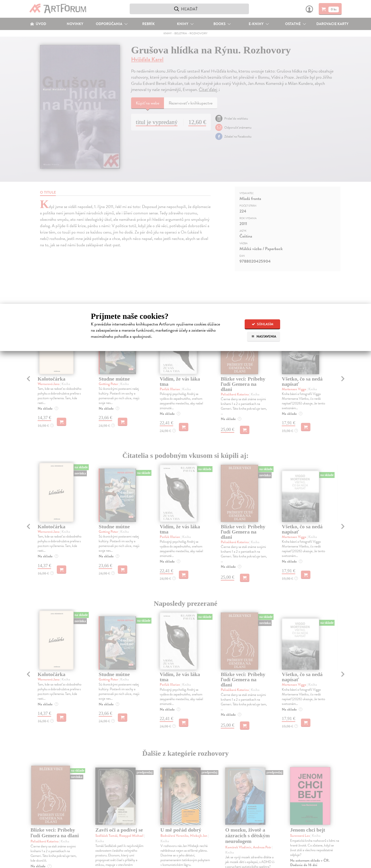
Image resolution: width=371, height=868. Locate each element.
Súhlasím (263, 324)
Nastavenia (264, 336)
